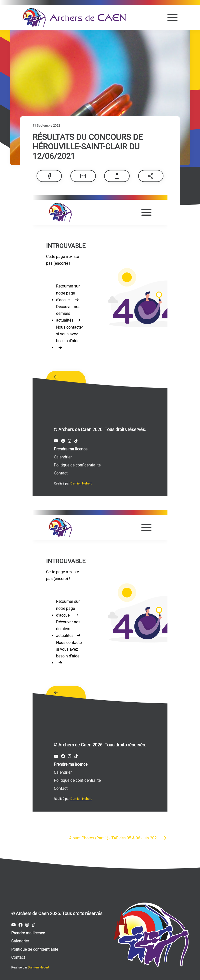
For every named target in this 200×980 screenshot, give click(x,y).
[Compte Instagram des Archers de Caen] (27, 923)
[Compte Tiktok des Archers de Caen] (34, 923)
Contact (18, 955)
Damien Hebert (38, 965)
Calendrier (20, 939)
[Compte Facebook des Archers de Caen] (21, 923)
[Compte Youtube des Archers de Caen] (14, 923)
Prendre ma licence (28, 931)
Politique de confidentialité (35, 947)
